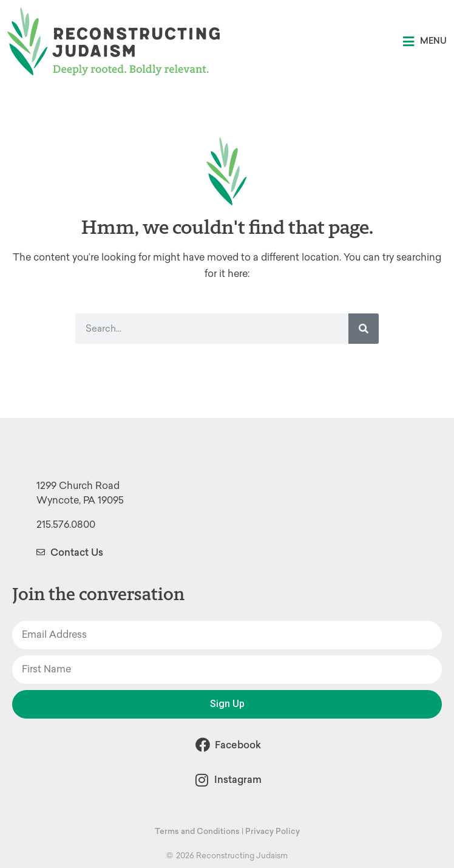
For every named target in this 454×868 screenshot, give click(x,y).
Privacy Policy (273, 831)
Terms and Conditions (197, 831)
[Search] (364, 329)
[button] (425, 42)
